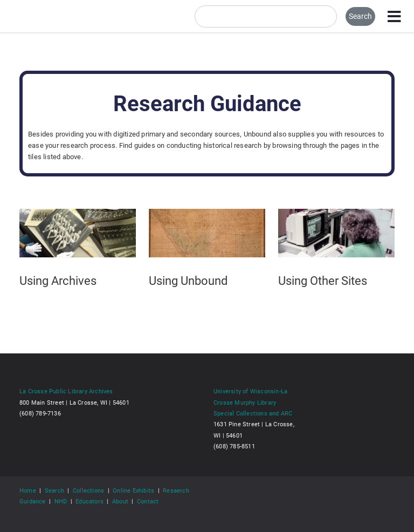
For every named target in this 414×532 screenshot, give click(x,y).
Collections (88, 490)
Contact (148, 501)
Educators (89, 501)
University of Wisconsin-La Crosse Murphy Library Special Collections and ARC (253, 402)
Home (28, 490)
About (120, 501)
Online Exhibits (133, 490)
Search (54, 490)
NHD (61, 501)
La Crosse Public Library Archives (66, 391)
